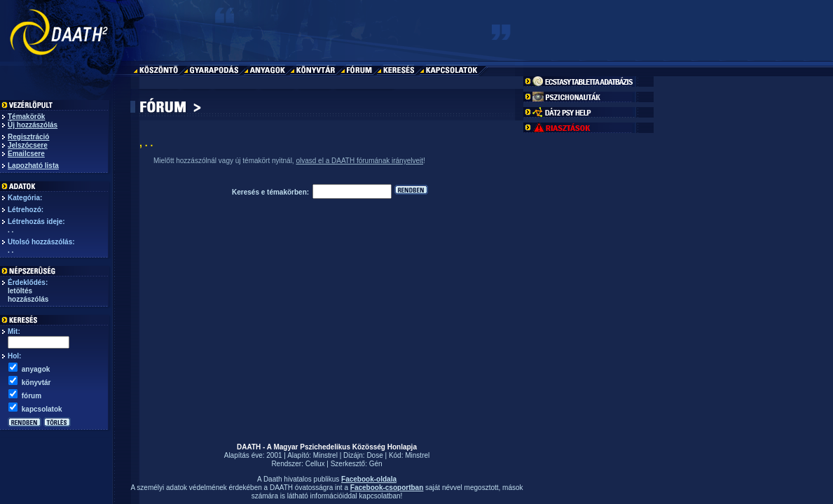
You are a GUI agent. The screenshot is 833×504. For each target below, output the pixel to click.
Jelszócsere (28, 145)
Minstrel (325, 455)
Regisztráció (28, 137)
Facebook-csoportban (387, 488)
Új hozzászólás (33, 125)
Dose (374, 455)
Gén (376, 464)
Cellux (315, 464)
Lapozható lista (33, 166)
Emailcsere (26, 154)
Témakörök (26, 117)
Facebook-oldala (369, 479)
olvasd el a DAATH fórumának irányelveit (359, 161)
